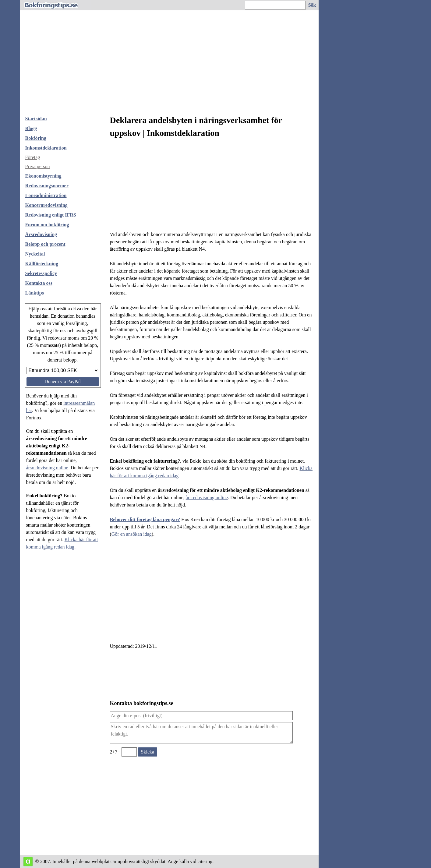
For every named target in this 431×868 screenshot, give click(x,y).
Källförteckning (42, 264)
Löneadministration (46, 195)
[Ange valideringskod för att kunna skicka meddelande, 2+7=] (129, 752)
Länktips (35, 293)
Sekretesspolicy (41, 273)
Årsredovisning (41, 234)
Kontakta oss (39, 283)
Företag (33, 157)
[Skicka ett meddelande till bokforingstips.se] (148, 752)
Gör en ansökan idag (132, 534)
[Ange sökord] (275, 5)
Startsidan (36, 119)
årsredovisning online (47, 468)
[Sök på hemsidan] (313, 5)
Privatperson (38, 166)
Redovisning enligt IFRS (51, 215)
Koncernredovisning (46, 205)
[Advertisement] (169, 65)
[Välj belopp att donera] (63, 370)
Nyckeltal (35, 254)
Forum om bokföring (47, 225)
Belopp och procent (45, 244)
